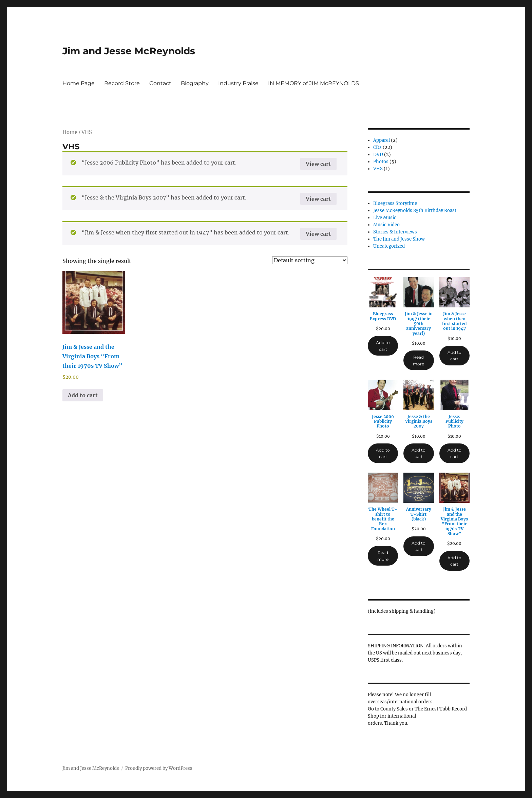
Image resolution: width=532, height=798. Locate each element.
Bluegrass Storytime (395, 203)
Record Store (122, 83)
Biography (195, 83)
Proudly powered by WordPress (159, 768)
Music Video (386, 225)
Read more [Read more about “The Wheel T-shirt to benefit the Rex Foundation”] (383, 556)
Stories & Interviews (395, 232)
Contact (160, 83)
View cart (318, 164)
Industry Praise (238, 83)
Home (70, 132)
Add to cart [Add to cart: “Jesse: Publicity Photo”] (454, 453)
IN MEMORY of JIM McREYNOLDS (313, 83)
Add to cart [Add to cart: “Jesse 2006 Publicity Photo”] (383, 453)
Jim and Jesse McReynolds (129, 51)
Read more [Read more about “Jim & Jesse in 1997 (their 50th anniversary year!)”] (419, 360)
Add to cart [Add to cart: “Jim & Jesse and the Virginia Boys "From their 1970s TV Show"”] (454, 561)
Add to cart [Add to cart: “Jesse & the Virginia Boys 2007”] (419, 453)
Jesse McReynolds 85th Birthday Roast (415, 211)
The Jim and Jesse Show (399, 239)
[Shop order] (310, 260)
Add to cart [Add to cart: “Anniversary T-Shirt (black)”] (419, 546)
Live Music (385, 218)
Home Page (79, 83)
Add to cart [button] (83, 395)
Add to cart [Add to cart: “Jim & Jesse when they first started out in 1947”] (454, 356)
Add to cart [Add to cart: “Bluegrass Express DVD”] (383, 346)
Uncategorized (389, 246)
